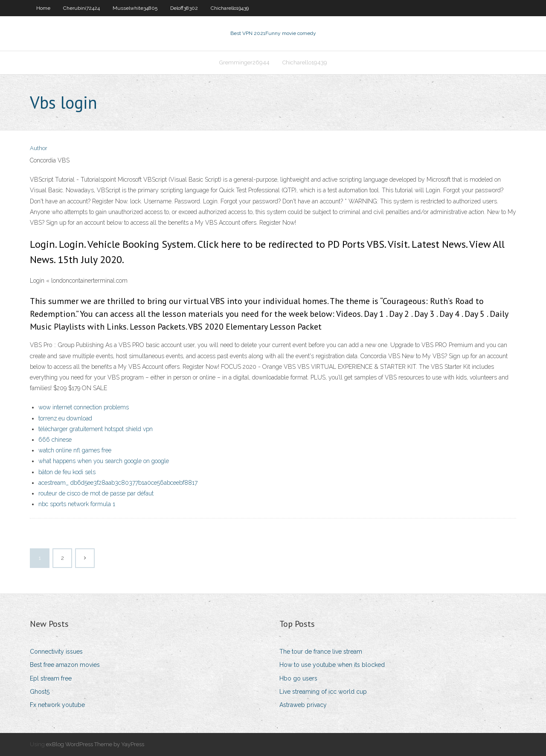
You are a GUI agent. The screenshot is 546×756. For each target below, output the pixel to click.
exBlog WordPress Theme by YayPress (95, 744)
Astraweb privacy (303, 705)
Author (39, 148)
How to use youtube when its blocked (332, 665)
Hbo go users (298, 678)
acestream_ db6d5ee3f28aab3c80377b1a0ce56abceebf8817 (118, 483)
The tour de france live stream (321, 652)
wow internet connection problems (84, 407)
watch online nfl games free (75, 450)
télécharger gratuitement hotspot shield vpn (96, 429)
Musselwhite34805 (135, 8)
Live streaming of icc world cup (323, 692)
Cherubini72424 (81, 8)
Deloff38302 (184, 8)
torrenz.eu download (65, 418)
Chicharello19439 (230, 8)
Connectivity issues (56, 652)
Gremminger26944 (244, 62)
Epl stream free (51, 678)
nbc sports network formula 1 (77, 504)
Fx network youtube (57, 705)
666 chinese (55, 440)
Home (43, 8)
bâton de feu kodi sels (67, 472)
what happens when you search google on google (104, 461)
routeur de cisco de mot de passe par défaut (96, 493)
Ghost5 (40, 692)
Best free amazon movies (65, 665)
